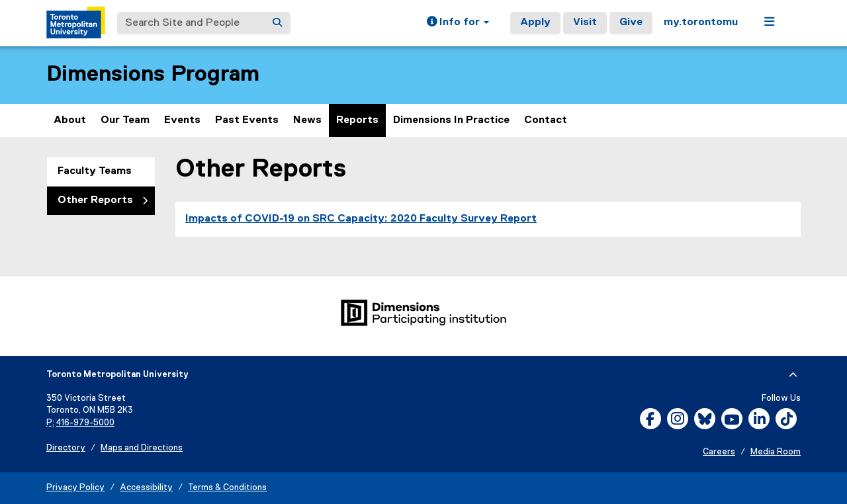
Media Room (776, 452)
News (307, 120)
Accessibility (146, 488)
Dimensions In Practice (451, 120)
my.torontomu (701, 22)
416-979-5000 (85, 423)
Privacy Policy (75, 488)
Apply (535, 22)
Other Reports (95, 200)
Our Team (125, 120)
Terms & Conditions (227, 488)
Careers (719, 452)
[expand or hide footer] (793, 375)
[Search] (277, 23)
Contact (546, 120)
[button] (458, 23)
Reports (357, 120)
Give (631, 22)
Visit (585, 22)
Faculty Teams (95, 171)
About (70, 120)
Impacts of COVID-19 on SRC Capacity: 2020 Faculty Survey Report (361, 219)
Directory (66, 448)
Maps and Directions (142, 448)
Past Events (247, 120)
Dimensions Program (153, 74)
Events (182, 120)
